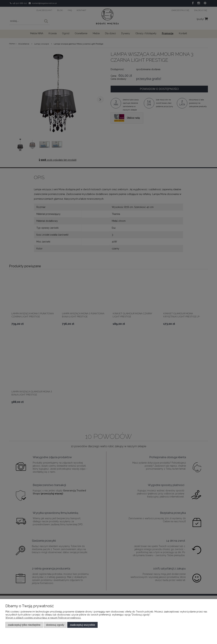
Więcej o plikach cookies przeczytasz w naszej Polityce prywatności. (43, 618)
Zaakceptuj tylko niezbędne (24, 625)
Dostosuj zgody (55, 625)
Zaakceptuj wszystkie (82, 625)
